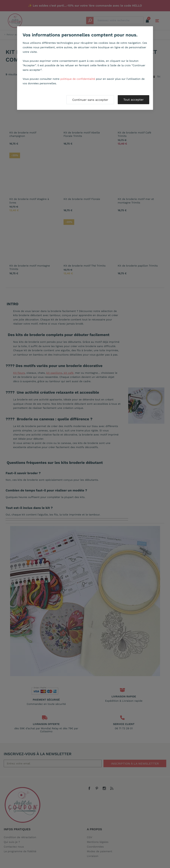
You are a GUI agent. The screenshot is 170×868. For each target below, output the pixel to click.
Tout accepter (133, 100)
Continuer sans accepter (90, 100)
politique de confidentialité (78, 79)
